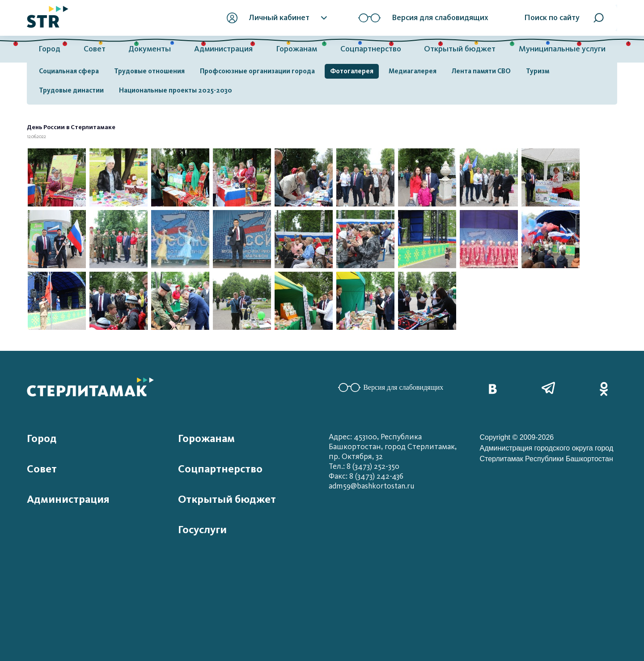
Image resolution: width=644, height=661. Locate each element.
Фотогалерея (352, 71)
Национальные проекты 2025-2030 (176, 90)
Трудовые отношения (149, 71)
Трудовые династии (71, 90)
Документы (150, 49)
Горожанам (297, 49)
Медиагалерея (413, 71)
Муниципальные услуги (562, 49)
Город (49, 49)
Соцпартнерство (371, 49)
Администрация (223, 49)
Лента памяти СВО (481, 71)
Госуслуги (202, 530)
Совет (95, 49)
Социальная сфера (69, 71)
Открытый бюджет (460, 49)
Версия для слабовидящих (391, 387)
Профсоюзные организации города (257, 71)
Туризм (538, 71)
